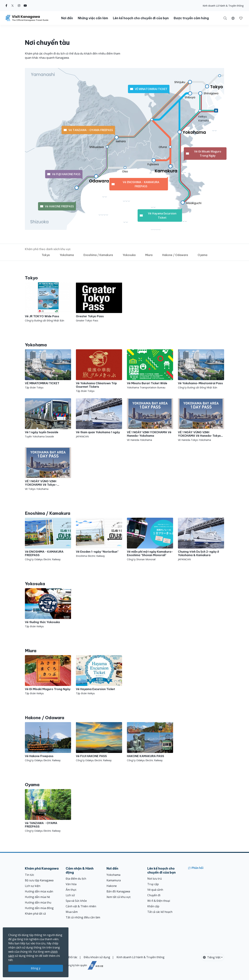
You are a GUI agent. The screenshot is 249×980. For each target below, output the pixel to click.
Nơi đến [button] (67, 18)
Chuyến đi (154, 895)
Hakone (112, 886)
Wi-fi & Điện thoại (159, 901)
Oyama (202, 255)
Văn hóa (71, 884)
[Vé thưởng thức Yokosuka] (48, 608)
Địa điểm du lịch (76, 879)
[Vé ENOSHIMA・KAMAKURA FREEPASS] (48, 539)
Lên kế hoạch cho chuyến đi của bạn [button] (141, 18)
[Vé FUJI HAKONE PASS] (99, 742)
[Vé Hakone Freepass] (48, 742)
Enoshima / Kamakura (98, 255)
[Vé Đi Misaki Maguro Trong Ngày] (48, 675)
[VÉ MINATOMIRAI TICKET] (48, 369)
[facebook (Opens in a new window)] (6, 6)
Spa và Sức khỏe (76, 901)
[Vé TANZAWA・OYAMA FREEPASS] (48, 811)
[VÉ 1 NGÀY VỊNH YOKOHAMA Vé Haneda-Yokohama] (150, 420)
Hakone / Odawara (175, 255)
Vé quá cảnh (155, 890)
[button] (233, 18)
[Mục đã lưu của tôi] (241, 18)
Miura (149, 255)
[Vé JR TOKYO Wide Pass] (48, 302)
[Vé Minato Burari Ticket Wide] (150, 369)
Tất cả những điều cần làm (83, 917)
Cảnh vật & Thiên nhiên (81, 906)
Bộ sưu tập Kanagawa (39, 880)
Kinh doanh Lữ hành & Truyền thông (223, 6)
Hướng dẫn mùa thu (38, 902)
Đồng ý (36, 968)
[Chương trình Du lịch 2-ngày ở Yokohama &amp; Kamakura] (201, 539)
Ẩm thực (71, 890)
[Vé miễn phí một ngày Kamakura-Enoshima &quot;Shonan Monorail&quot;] (150, 539)
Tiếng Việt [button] (212, 957)
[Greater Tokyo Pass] (99, 302)
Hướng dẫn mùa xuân (39, 891)
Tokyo (46, 255)
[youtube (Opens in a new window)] (25, 6)
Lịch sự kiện (33, 886)
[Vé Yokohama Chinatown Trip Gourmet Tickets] (99, 371)
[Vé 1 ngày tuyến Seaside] (48, 418)
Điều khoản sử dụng (97, 957)
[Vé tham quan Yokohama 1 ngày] (99, 418)
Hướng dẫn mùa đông (39, 908)
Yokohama (67, 255)
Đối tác (73, 957)
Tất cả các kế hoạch (160, 912)
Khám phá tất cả (35, 914)
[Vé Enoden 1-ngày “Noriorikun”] (99, 538)
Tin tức (29, 875)
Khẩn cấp (153, 906)
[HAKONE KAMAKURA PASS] (150, 742)
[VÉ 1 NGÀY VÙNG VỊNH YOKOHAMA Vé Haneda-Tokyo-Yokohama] (201, 420)
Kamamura (114, 880)
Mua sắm (72, 912)
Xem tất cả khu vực (119, 897)
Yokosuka (129, 255)
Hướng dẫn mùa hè (37, 897)
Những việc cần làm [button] (93, 18)
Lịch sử (70, 895)
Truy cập (153, 884)
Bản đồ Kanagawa (118, 891)
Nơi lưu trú (155, 879)
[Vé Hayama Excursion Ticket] (99, 675)
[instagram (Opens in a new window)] (19, 6)
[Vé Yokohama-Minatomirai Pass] (201, 369)
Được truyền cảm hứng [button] (191, 18)
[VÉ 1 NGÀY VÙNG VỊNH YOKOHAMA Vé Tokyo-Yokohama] (48, 469)
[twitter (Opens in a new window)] (13, 6)
